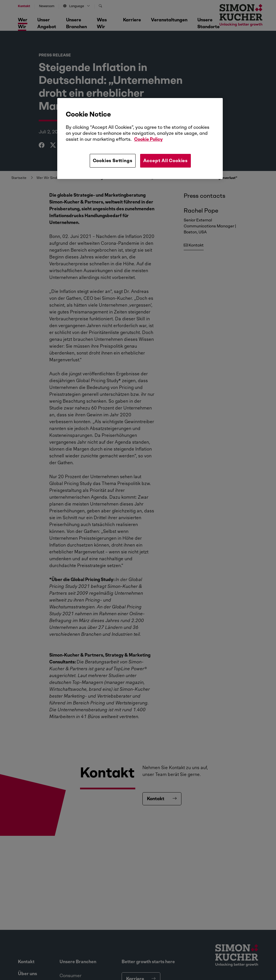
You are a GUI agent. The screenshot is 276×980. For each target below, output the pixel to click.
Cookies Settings (113, 161)
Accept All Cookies (165, 161)
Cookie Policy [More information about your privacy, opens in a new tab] (148, 139)
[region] (140, 138)
